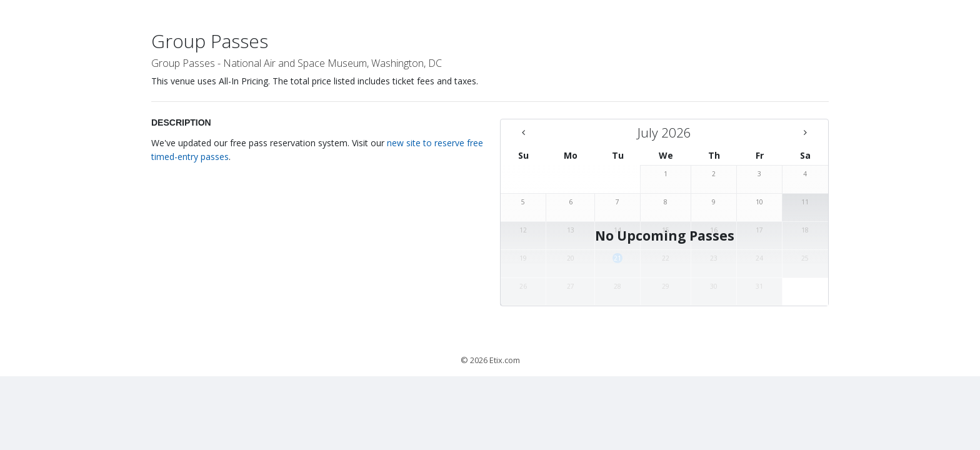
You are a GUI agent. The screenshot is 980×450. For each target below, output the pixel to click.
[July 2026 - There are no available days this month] (664, 133)
